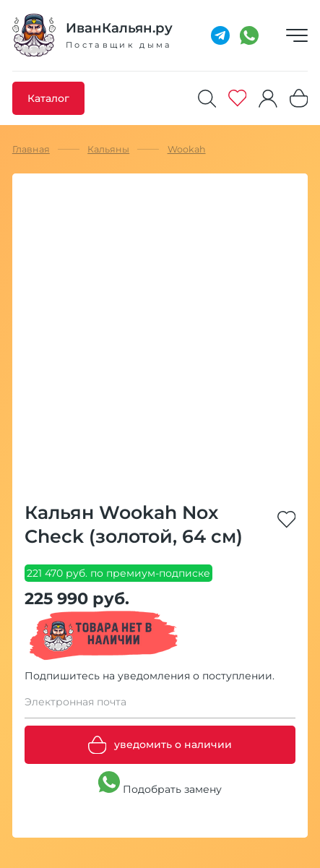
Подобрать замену (160, 783)
